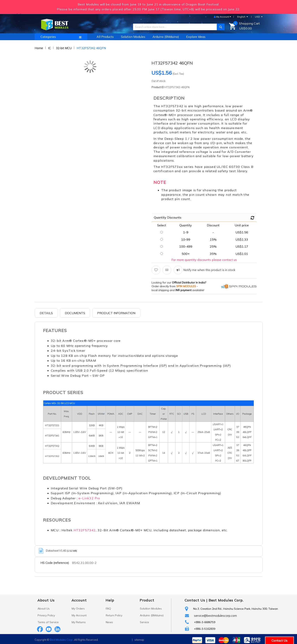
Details (46, 313)
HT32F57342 (85, 530)
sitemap (139, 640)
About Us (44, 609)
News (109, 622)
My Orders (78, 609)
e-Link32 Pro (89, 498)
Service (144, 622)
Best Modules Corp (61, 640)
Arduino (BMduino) (152, 615)
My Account (79, 615)
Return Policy (114, 615)
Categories (48, 37)
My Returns (79, 622)
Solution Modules (151, 609)
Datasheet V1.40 (56, 551)
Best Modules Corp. (226, 600)
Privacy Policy (46, 615)
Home (39, 48)
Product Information (116, 313)
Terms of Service (48, 622)
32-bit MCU (64, 48)
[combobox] (177, 27)
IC (49, 48)
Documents (75, 313)
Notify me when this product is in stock (209, 270)
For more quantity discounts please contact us (204, 260)
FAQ (108, 609)
